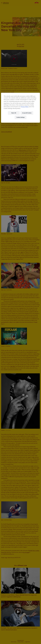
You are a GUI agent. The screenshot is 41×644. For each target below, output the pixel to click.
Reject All (14, 113)
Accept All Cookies (27, 113)
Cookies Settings (20, 117)
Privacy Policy (25, 107)
